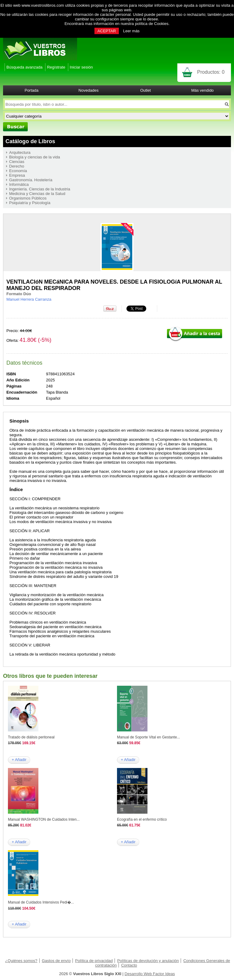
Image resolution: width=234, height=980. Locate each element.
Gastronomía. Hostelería (31, 180)
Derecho (17, 166)
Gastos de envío (56, 961)
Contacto (129, 965)
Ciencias (17, 162)
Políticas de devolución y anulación (148, 961)
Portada (32, 90)
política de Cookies (152, 24)
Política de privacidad (94, 961)
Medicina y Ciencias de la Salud (37, 194)
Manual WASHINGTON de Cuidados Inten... (44, 819)
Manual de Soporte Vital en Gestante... (149, 737)
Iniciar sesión (81, 67)
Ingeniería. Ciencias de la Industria (40, 189)
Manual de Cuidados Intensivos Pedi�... (41, 902)
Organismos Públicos (28, 198)
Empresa (17, 175)
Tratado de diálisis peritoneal (31, 737)
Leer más (131, 31)
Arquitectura (20, 152)
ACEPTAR (107, 31)
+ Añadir (19, 760)
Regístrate (56, 67)
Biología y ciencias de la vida (35, 157)
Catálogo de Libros (30, 141)
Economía (18, 171)
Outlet (145, 90)
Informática (19, 184)
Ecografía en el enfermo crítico (142, 819)
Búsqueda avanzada (25, 67)
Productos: (211, 72)
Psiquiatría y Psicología (30, 203)
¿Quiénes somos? (21, 961)
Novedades (89, 90)
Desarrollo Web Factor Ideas (150, 974)
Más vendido (203, 90)
